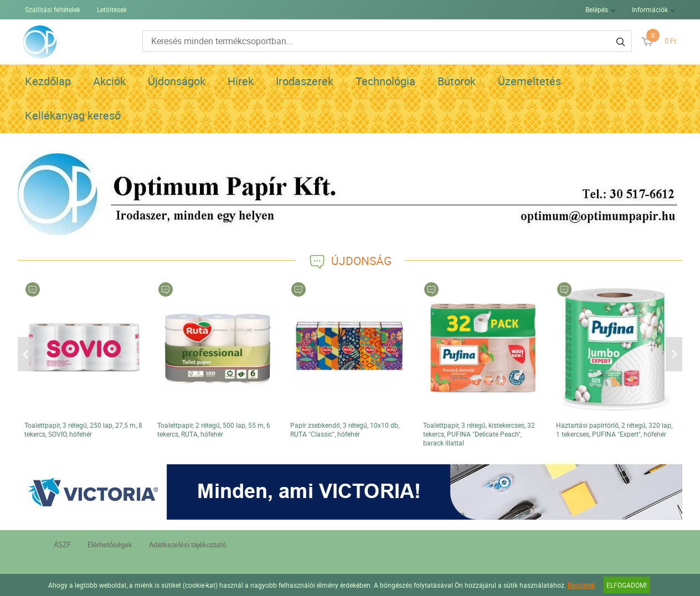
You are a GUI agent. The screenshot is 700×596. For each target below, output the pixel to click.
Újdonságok (177, 81)
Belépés (597, 9)
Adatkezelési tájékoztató (187, 545)
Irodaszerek (305, 81)
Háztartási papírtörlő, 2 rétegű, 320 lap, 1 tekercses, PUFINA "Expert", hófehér (614, 429)
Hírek (241, 81)
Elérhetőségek (110, 545)
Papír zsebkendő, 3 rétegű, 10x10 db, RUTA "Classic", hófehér (345, 429)
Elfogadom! (627, 585)
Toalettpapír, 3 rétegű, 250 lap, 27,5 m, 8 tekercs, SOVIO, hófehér (83, 429)
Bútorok (457, 81)
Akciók (109, 81)
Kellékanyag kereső (73, 115)
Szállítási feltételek (53, 9)
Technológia (385, 81)
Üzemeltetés (529, 81)
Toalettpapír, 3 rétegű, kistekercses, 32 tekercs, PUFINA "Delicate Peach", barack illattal (479, 434)
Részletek (581, 585)
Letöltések (112, 9)
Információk (650, 9)
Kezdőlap (48, 81)
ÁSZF (62, 545)
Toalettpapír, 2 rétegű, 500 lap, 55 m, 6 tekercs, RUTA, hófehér (214, 429)
